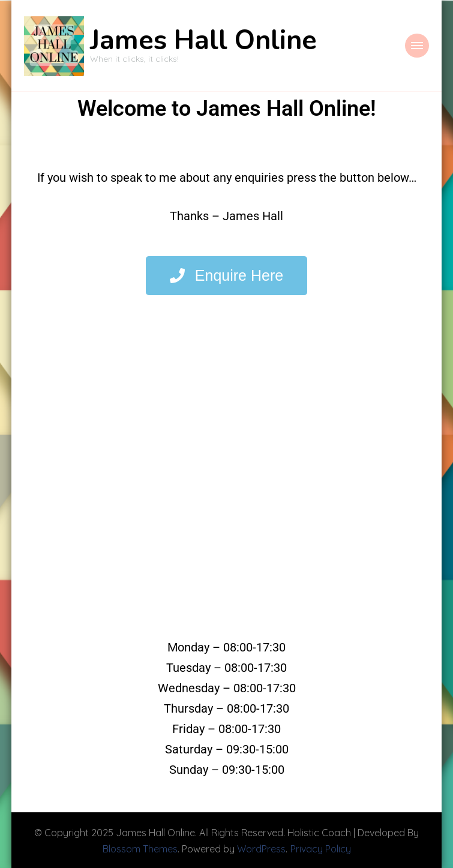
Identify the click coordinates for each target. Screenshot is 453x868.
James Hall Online (203, 40)
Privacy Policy (321, 848)
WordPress (261, 848)
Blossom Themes (140, 848)
